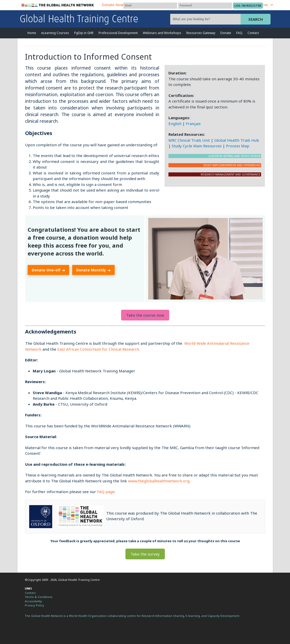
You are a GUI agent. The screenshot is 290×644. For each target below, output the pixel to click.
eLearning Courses (55, 33)
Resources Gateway (201, 33)
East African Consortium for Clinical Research (98, 349)
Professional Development (118, 33)
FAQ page (106, 492)
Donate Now (112, 5)
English (175, 124)
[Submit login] (248, 6)
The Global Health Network (58, 5)
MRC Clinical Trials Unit (189, 140)
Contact (253, 33)
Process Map (238, 146)
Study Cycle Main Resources (197, 146)
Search (256, 19)
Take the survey (145, 554)
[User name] (150, 6)
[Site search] (206, 19)
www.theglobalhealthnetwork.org (159, 481)
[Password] (205, 6)
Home (32, 33)
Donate (226, 33)
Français (193, 124)
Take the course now (145, 315)
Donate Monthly (93, 270)
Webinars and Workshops (162, 33)
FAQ (239, 33)
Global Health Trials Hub (237, 140)
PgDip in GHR (84, 33)
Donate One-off (48, 270)
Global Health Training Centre (79, 19)
